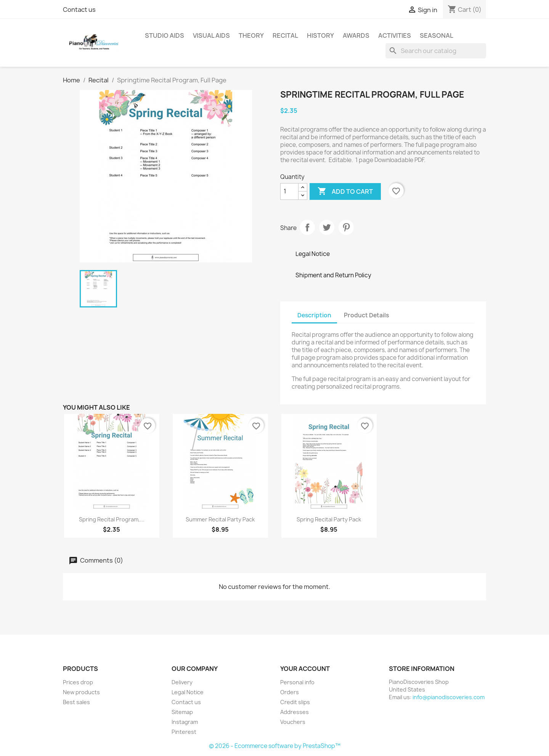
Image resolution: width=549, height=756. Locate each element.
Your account (305, 669)
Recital (285, 35)
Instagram (185, 722)
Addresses (295, 712)
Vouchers (293, 722)
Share (307, 227)
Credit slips (295, 702)
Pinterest (346, 227)
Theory (251, 35)
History (320, 35)
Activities (395, 35)
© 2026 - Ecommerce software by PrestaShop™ (275, 746)
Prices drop (78, 682)
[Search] (436, 51)
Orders (290, 692)
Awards (356, 35)
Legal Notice (188, 692)
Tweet (327, 227)
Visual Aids (211, 35)
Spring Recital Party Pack (329, 519)
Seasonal (437, 35)
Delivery (182, 682)
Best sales (76, 702)
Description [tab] (314, 315)
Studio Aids (165, 35)
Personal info (297, 682)
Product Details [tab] (366, 315)
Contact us (79, 10)
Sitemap (182, 712)
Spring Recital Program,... (112, 519)
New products (81, 692)
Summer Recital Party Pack (220, 519)
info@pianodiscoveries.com (449, 697)
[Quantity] (289, 191)
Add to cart (345, 191)
